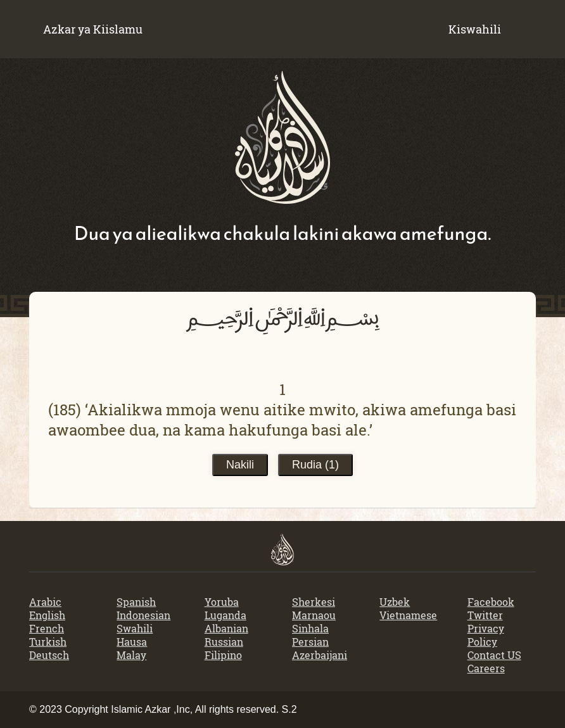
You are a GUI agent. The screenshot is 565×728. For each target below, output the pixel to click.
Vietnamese (408, 615)
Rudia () (315, 465)
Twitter (485, 615)
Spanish (136, 602)
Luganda (225, 615)
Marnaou (314, 615)
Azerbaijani (320, 655)
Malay (131, 655)
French (47, 628)
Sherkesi (314, 602)
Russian (224, 642)
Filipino (223, 655)
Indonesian (143, 615)
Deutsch (49, 655)
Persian (310, 642)
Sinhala (310, 628)
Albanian (226, 628)
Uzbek (395, 602)
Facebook (491, 602)
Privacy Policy (486, 635)
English (47, 615)
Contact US (494, 655)
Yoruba (222, 602)
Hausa (132, 642)
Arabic (45, 602)
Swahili (135, 628)
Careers (486, 668)
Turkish (48, 642)
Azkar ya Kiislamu (93, 29)
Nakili (240, 465)
